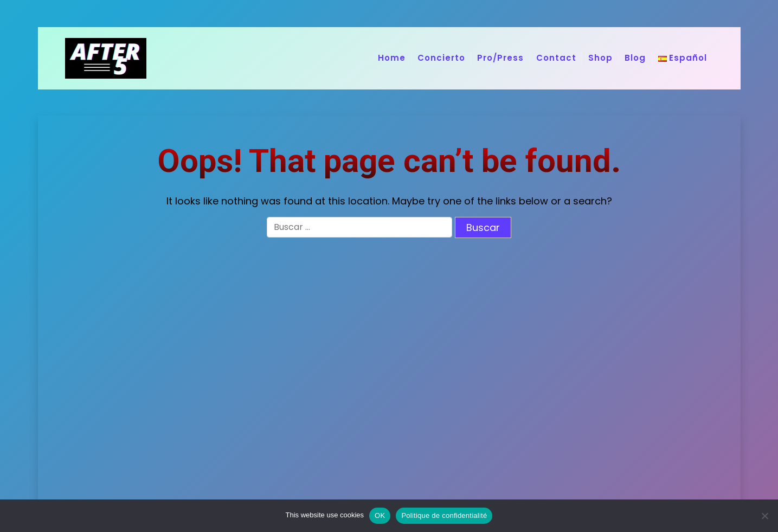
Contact (556, 58)
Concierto (441, 58)
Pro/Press (500, 58)
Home (392, 58)
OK (380, 515)
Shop (600, 58)
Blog (635, 58)
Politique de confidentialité (444, 515)
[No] (764, 516)
